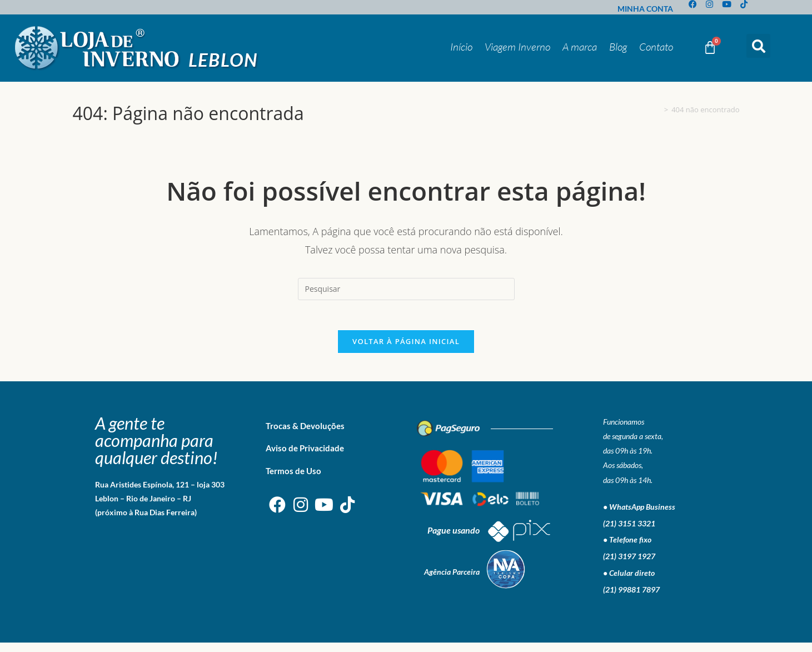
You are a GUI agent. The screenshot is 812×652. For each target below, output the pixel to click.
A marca (580, 47)
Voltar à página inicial (406, 351)
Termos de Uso (293, 480)
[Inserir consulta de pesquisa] (406, 289)
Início (461, 47)
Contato (656, 47)
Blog (618, 47)
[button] (758, 46)
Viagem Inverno (517, 47)
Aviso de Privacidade (305, 457)
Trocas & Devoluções (305, 435)
